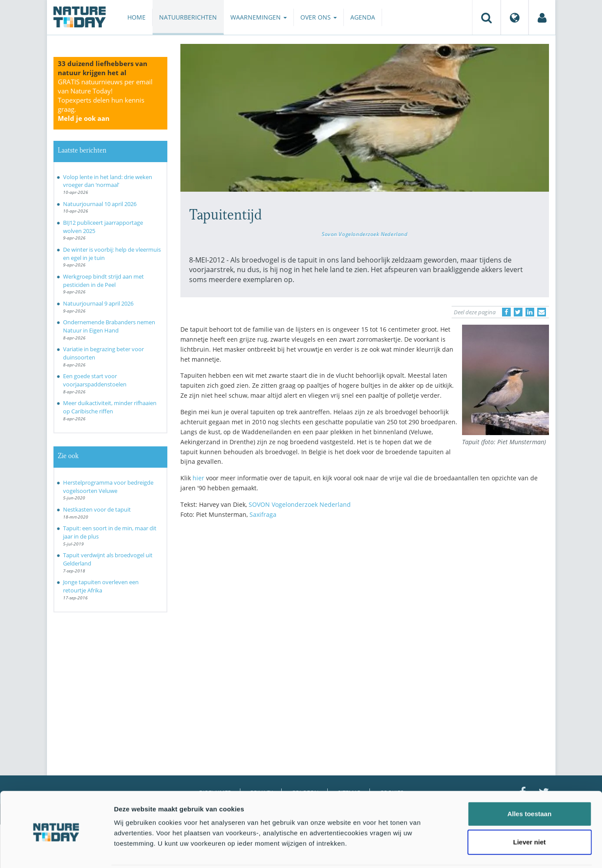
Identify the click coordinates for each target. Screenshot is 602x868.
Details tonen (470, 851)
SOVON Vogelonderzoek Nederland (300, 504)
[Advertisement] (365, 602)
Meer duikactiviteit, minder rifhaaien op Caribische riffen (110, 407)
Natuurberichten (188, 17)
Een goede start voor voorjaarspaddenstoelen (95, 380)
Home (136, 17)
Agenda (363, 17)
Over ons (319, 17)
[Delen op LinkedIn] (530, 312)
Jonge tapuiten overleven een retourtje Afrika (101, 586)
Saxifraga (263, 514)
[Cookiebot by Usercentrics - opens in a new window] (56, 851)
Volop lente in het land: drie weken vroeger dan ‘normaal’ (108, 181)
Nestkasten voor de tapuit (97, 509)
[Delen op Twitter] (518, 312)
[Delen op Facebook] (506, 312)
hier (198, 478)
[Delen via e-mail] (542, 312)
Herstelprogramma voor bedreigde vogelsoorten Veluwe (108, 487)
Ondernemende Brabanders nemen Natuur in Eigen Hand (109, 326)
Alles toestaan (529, 782)
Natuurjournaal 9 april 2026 (98, 303)
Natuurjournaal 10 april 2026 (100, 204)
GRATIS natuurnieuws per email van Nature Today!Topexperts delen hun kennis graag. (105, 100)
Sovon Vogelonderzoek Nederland (365, 234)
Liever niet (529, 811)
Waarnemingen (259, 17)
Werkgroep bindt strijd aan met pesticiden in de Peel (103, 281)
